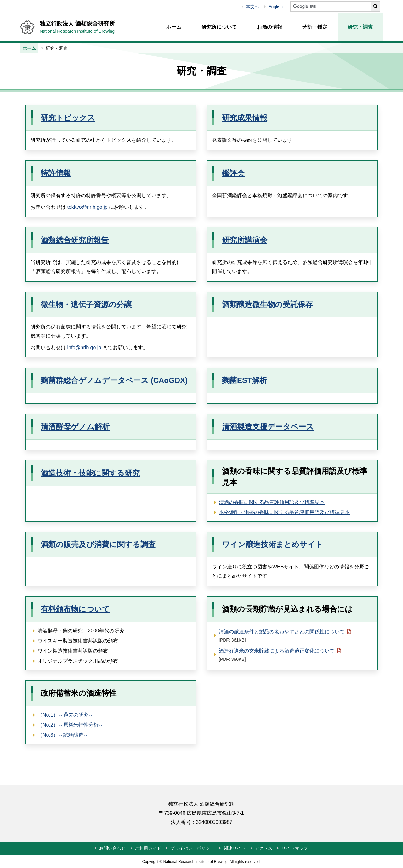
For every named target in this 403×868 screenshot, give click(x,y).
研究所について (219, 27)
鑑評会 (233, 173)
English (275, 7)
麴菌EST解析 (244, 380)
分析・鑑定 (315, 27)
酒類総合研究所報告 (75, 240)
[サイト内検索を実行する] (376, 6)
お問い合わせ (112, 848)
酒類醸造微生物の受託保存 (267, 304)
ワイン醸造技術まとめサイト (272, 544)
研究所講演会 (245, 240)
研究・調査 (360, 27)
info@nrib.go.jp (84, 348)
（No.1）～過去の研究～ (65, 715)
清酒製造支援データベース (268, 427)
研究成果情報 (245, 118)
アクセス (264, 848)
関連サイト (235, 848)
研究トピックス (68, 118)
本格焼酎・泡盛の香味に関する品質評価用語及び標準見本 (284, 512)
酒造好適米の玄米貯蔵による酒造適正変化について (280, 654)
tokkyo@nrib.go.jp (87, 207)
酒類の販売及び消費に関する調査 (98, 544)
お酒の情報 (270, 27)
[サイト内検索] (331, 6)
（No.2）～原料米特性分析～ (71, 725)
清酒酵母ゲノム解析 (75, 427)
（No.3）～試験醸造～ (63, 735)
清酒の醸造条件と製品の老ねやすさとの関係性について (285, 635)
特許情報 (56, 173)
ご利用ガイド (148, 848)
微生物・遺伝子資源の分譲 (86, 304)
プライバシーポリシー (192, 848)
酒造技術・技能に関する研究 (90, 473)
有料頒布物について (75, 609)
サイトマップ (295, 848)
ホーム (174, 27)
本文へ (253, 7)
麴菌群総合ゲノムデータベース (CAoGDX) (114, 380)
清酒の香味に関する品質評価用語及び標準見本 (272, 502)
